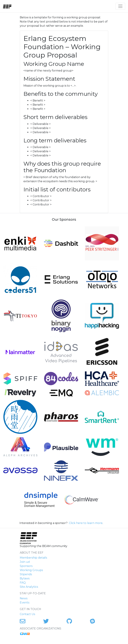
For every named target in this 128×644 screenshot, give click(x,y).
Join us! (25, 562)
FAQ (23, 583)
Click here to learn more (86, 523)
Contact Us (27, 614)
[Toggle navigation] (120, 6)
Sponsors (26, 566)
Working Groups (31, 570)
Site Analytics (29, 587)
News (24, 598)
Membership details (33, 558)
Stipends (26, 574)
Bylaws (25, 578)
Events (25, 603)
